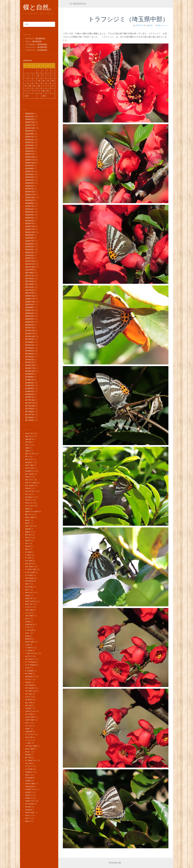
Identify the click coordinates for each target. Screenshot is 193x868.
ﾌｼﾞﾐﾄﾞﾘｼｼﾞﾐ (30, 734)
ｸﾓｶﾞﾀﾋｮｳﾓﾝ (30, 578)
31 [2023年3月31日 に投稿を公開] (48, 91)
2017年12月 (30, 400)
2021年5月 (29, 281)
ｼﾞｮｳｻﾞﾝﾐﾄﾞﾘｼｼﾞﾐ (32, 653)
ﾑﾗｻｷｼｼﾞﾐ (29, 795)
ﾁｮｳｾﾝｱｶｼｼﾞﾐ (30, 677)
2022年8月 (29, 238)
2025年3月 (29, 148)
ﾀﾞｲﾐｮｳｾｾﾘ (29, 671)
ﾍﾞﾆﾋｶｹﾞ (28, 743)
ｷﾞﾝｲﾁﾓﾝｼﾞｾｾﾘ (30, 569)
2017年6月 (29, 417)
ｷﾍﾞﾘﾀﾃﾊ (28, 558)
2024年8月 (29, 169)
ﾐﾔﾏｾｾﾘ (28, 781)
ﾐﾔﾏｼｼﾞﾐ (28, 775)
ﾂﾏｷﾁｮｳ (28, 682)
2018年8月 (29, 377)
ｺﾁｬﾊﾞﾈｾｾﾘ (29, 616)
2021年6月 (29, 279)
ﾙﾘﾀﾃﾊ (27, 821)
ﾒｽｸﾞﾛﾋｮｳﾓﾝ (30, 804)
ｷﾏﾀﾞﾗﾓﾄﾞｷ (29, 564)
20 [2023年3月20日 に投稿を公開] (30, 86)
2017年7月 (29, 415)
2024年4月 (29, 180)
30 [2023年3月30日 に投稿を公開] (43, 91)
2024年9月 (29, 166)
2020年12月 (30, 296)
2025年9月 (29, 131)
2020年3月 (29, 322)
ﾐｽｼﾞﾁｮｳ (28, 763)
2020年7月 (29, 310)
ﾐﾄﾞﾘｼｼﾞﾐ (29, 766)
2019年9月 (29, 339)
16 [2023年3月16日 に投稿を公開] (43, 81)
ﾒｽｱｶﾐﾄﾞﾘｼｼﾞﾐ (30, 801)
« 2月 (26, 96)
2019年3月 (29, 357)
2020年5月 (29, 316)
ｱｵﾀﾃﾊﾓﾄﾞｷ (29, 439)
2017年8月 (29, 412)
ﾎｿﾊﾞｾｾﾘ (28, 758)
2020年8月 (29, 307)
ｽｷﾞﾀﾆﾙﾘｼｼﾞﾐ (30, 659)
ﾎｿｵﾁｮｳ (28, 755)
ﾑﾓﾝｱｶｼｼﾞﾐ (29, 792)
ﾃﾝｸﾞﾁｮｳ (28, 694)
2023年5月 (29, 212)
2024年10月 (30, 163)
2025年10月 (30, 128)
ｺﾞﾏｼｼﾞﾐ (28, 627)
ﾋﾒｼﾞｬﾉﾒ (28, 726)
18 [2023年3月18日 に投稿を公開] (53, 81)
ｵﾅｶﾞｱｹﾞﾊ (29, 535)
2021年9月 (29, 270)
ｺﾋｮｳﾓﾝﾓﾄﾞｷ (30, 625)
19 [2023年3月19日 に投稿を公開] (25, 86)
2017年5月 (29, 420)
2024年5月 (29, 177)
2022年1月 (29, 258)
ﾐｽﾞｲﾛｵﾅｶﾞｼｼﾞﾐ (31, 761)
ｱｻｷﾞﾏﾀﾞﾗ (29, 460)
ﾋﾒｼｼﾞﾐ (28, 723)
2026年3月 (29, 117)
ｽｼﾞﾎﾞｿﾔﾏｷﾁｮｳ (30, 665)
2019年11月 (30, 334)
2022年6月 (29, 244)
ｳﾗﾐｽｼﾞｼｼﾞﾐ (30, 503)
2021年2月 (29, 290)
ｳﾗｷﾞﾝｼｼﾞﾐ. (29, 480)
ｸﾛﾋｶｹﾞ (28, 596)
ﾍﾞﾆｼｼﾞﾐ (28, 740)
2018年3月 (29, 391)
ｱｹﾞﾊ (27, 457)
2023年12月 (30, 192)
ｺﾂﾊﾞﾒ (27, 619)
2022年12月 (30, 226)
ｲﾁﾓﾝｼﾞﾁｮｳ (29, 468)
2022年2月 (29, 255)
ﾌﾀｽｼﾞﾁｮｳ (29, 737)
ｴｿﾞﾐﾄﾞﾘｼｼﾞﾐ (30, 506)
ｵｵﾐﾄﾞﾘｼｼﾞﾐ (30, 526)
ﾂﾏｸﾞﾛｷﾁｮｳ (29, 685)
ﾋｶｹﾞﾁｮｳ (28, 706)
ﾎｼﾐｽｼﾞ (28, 752)
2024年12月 (30, 157)
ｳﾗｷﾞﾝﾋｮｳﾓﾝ (30, 486)
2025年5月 (29, 142)
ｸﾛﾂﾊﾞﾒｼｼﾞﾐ (30, 593)
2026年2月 (29, 119)
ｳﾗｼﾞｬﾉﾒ (28, 494)
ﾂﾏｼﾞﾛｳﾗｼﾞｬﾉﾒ (30, 691)
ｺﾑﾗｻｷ (27, 636)
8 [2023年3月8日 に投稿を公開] (38, 76)
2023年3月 (29, 218)
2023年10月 (30, 198)
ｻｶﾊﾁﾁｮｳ (28, 639)
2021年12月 (30, 261)
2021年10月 (30, 267)
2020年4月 (29, 319)
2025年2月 (29, 151)
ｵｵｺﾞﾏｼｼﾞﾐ (29, 515)
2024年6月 (29, 174)
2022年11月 (30, 229)
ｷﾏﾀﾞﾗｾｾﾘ (29, 561)
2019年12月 (30, 331)
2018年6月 (29, 383)
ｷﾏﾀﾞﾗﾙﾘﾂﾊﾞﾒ (30, 567)
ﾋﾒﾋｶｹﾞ (28, 729)
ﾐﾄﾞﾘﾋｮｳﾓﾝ (29, 769)
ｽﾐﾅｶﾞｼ (28, 668)
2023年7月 (29, 206)
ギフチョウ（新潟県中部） (36, 39)
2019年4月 (29, 354)
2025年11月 (30, 125)
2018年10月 (30, 371)
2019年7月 (29, 345)
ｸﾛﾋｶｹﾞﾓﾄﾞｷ (30, 598)
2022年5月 (29, 247)
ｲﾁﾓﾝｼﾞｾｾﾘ (29, 465)
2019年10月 (30, 336)
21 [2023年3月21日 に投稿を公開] (34, 86)
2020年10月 (30, 302)
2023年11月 (30, 195)
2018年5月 (29, 386)
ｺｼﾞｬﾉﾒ (28, 613)
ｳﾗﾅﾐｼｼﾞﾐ (29, 500)
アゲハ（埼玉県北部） (34, 41)
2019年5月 (29, 351)
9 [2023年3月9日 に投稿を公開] (43, 76)
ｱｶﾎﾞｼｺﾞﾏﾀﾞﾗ (30, 454)
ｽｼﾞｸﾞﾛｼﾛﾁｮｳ (30, 662)
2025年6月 (29, 140)
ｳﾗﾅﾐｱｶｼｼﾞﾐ (30, 497)
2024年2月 (29, 186)
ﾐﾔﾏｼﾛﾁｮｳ (29, 778)
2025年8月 (29, 134)
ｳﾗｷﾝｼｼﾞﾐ (29, 477)
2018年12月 (30, 365)
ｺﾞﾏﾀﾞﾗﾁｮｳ (29, 630)
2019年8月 (29, 342)
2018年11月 (30, 368)
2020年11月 (30, 299)
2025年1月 (29, 154)
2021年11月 (30, 264)
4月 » (44, 96)
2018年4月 (29, 388)
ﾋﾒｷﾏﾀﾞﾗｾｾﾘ (30, 717)
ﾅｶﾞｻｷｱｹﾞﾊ (29, 700)
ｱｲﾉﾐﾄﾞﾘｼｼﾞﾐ (30, 433)
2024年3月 (29, 183)
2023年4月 (29, 215)
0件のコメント (163, 25)
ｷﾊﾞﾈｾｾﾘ (28, 552)
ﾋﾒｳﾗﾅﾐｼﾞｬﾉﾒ (30, 711)
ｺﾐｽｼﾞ (27, 633)
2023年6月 (29, 209)
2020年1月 (29, 328)
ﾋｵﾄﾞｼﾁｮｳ (29, 703)
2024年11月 (30, 160)
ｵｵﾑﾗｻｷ (28, 529)
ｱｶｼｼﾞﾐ (28, 445)
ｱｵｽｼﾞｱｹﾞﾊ (29, 436)
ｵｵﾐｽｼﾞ (28, 523)
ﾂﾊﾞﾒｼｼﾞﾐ (29, 679)
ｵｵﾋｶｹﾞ (28, 520)
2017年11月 (30, 403)
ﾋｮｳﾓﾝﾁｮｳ (29, 732)
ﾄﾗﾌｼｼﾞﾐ (28, 697)
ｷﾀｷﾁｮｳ (28, 546)
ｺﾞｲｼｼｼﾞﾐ (29, 607)
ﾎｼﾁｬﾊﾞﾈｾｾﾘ (30, 749)
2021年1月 (29, 293)
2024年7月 (29, 171)
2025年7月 (29, 137)
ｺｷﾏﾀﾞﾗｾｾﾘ (29, 610)
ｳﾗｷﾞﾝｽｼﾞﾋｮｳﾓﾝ (31, 483)
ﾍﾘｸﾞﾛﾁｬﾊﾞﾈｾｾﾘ (31, 746)
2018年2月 (29, 394)
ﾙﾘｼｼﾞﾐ (28, 818)
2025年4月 (29, 145)
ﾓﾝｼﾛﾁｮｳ (28, 810)
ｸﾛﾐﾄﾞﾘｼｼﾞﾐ (30, 604)
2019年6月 (29, 348)
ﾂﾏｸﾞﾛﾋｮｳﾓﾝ (30, 688)
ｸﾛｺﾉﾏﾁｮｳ (29, 587)
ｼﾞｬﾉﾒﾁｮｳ (29, 650)
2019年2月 (29, 360)
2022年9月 (29, 235)
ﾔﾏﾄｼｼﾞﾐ (28, 815)
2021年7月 (29, 276)
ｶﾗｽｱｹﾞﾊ (28, 541)
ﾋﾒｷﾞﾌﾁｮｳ (29, 714)
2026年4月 (29, 114)
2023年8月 (29, 203)
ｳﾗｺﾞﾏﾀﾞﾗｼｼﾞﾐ (30, 491)
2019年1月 (29, 362)
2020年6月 (29, 313)
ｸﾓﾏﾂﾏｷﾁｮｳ (29, 581)
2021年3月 (29, 287)
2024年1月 (29, 189)
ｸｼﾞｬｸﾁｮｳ (29, 575)
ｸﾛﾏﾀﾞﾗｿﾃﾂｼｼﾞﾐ (31, 601)
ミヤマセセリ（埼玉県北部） (37, 44)
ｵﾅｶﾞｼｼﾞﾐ (29, 538)
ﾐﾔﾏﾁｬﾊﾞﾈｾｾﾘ (30, 784)
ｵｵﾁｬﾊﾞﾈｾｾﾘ (30, 517)
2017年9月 (29, 409)
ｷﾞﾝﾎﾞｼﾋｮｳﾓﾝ (30, 572)
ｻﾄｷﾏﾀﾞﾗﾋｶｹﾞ (30, 642)
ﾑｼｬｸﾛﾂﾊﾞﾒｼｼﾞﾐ (31, 789)
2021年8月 (29, 273)
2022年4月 (29, 250)
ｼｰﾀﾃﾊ (27, 645)
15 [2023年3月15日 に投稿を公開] (39, 81)
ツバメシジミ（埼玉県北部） (37, 47)
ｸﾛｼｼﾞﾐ (28, 590)
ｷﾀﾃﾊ (27, 549)
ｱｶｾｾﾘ (27, 448)
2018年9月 (29, 374)
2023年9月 (29, 200)
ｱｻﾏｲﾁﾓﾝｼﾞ (29, 462)
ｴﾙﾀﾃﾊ (27, 509)
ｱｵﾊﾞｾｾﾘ (28, 442)
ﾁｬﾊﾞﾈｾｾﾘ (29, 674)
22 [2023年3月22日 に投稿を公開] (39, 86)
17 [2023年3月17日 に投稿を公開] (48, 81)
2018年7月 (29, 380)
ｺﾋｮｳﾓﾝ (28, 622)
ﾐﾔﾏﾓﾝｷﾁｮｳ (29, 787)
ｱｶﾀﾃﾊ (27, 451)
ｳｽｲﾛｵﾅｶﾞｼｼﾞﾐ (30, 471)
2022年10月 (30, 232)
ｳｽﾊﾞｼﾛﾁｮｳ (29, 474)
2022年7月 (29, 241)
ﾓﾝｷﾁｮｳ (28, 807)
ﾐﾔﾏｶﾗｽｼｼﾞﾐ (30, 772)
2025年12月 (30, 122)
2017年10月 (30, 406)
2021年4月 (29, 284)
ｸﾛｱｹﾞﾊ (28, 584)
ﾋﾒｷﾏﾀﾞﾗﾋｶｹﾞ (30, 720)
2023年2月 (29, 221)
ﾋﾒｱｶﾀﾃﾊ (28, 708)
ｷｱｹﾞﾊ (27, 544)
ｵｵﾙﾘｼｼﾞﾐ (29, 532)
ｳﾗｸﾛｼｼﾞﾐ (29, 488)
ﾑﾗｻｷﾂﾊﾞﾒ (29, 798)
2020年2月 (29, 325)
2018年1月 (29, 397)
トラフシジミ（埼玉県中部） (37, 50)
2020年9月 (29, 305)
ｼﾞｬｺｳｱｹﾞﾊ (29, 648)
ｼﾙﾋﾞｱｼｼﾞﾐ (29, 656)
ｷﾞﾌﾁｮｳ (28, 555)
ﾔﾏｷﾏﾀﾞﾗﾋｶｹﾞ (30, 813)
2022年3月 (29, 252)
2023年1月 (29, 223)
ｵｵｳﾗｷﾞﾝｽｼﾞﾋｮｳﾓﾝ (32, 512)
